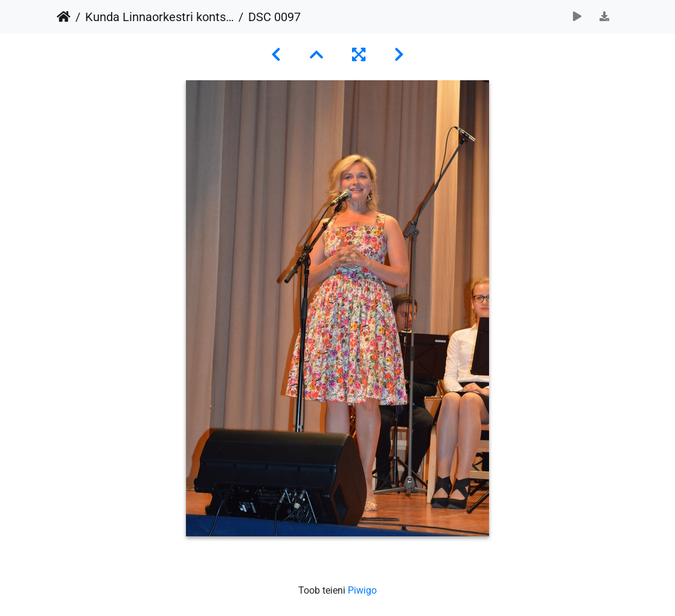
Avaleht (64, 17)
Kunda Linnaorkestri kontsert (159, 17)
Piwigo (362, 590)
